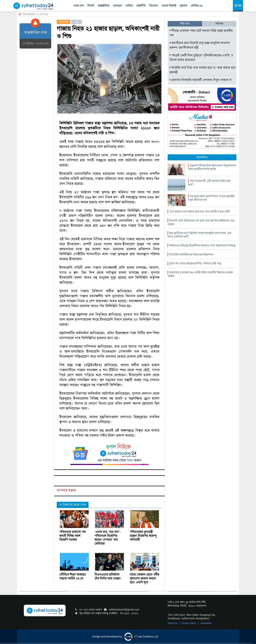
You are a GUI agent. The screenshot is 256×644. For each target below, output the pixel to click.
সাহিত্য (129, 6)
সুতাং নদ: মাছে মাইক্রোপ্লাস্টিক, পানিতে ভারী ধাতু (195, 263)
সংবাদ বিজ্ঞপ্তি (169, 6)
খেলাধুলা (117, 6)
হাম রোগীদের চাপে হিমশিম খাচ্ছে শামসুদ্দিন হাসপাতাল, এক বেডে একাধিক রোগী (199, 235)
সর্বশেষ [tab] (219, 24)
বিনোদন (154, 6)
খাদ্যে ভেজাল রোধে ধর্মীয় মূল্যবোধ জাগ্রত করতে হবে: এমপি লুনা (145, 578)
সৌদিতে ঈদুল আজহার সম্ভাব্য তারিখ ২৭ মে (73, 576)
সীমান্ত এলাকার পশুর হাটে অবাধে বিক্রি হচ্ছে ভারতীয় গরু (201, 33)
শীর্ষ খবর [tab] (185, 24)
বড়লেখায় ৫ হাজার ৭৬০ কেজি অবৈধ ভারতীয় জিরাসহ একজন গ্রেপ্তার (200, 274)
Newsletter (206, 623)
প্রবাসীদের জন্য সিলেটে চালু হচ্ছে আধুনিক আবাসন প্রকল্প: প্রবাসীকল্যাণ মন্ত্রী (200, 45)
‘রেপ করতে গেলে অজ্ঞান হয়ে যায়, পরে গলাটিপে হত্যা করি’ (200, 211)
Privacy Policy (189, 623)
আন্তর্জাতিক (103, 6)
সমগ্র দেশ (79, 6)
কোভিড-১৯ (197, 6)
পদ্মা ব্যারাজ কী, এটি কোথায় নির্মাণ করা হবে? (209, 183)
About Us (173, 623)
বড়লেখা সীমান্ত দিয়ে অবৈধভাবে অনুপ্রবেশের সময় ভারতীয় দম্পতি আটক (212, 167)
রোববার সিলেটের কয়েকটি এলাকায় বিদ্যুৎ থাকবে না (201, 80)
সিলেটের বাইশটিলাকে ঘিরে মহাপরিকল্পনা (191, 255)
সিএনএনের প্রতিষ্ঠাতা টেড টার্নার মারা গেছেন (108, 576)
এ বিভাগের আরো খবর (73, 505)
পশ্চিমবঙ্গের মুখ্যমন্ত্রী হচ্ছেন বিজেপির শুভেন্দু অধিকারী (143, 536)
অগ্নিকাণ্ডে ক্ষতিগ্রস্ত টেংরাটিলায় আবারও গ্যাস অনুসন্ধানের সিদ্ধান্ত (202, 245)
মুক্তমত (183, 6)
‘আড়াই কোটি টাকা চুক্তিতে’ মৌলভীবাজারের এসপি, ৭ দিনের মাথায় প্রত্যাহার (201, 58)
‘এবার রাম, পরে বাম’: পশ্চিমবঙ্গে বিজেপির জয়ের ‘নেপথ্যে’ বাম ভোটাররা (107, 538)
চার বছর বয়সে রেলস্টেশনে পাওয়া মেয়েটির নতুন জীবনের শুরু (211, 198)
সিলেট (91, 6)
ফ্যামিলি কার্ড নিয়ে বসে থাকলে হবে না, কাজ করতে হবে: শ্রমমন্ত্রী (203, 70)
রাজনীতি (141, 6)
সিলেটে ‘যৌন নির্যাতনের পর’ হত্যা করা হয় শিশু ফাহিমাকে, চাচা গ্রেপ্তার (201, 222)
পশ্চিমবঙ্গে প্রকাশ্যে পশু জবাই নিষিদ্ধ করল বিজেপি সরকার (72, 536)
